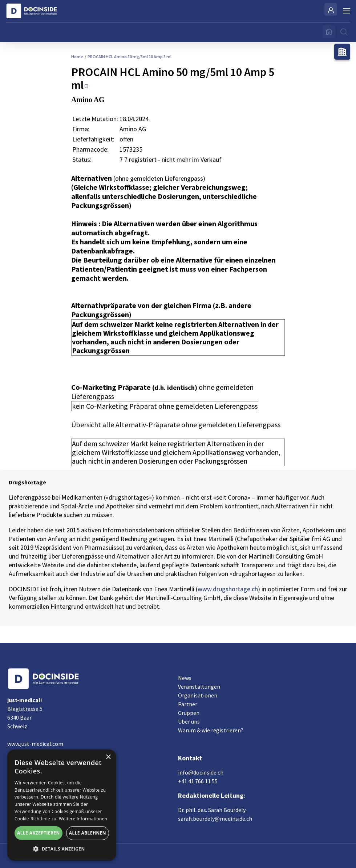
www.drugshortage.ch (228, 589)
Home (77, 57)
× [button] (108, 757)
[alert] (62, 805)
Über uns (189, 721)
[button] (62, 849)
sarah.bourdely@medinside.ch (215, 819)
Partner (188, 704)
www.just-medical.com (35, 744)
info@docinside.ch (201, 772)
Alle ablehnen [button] (88, 833)
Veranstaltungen (199, 687)
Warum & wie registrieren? (211, 730)
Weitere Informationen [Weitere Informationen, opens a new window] (83, 819)
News (185, 678)
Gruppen (189, 713)
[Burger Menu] (347, 11)
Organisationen (198, 695)
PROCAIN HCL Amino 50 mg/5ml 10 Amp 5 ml (128, 57)
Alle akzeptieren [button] (39, 833)
